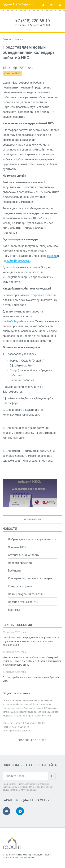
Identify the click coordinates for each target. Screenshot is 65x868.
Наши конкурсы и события (25, 594)
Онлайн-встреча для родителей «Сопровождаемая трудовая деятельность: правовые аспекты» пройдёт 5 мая (31, 641)
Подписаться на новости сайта (30, 765)
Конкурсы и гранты (21, 586)
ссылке (52, 256)
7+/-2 (39, 192)
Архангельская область (23, 555)
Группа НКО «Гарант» (18, 4)
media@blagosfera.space (18, 321)
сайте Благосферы (18, 261)
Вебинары (14, 571)
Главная (7, 39)
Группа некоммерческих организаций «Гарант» (28, 855)
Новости (10, 529)
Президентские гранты (23, 602)
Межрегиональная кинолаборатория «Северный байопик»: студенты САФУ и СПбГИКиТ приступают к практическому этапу (32, 661)
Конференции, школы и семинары (30, 578)
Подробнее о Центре (33, 740)
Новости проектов (20, 563)
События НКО (12, 73)
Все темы (14, 610)
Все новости (32, 519)
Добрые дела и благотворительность (32, 539)
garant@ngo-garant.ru (20, 731)
